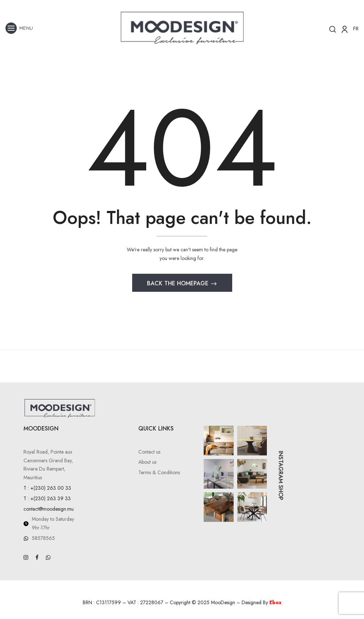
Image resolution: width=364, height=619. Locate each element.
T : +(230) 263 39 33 (47, 498)
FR (356, 29)
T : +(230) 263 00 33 (47, 488)
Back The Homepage (179, 283)
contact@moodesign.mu (49, 509)
